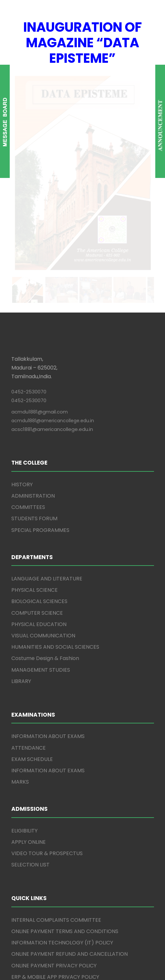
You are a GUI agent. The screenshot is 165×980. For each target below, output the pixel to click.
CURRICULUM (28, 909)
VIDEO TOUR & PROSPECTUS (47, 694)
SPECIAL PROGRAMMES (40, 371)
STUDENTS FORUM (34, 359)
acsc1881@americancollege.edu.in (52, 270)
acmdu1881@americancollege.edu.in (53, 261)
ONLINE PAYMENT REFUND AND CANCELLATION (70, 795)
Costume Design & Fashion (45, 499)
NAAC (19, 863)
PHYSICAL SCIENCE (35, 431)
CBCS (18, 840)
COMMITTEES (28, 348)
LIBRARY (21, 522)
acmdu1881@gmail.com (40, 253)
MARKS (20, 623)
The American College (59, 957)
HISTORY (22, 325)
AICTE (19, 852)
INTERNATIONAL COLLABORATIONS (55, 886)
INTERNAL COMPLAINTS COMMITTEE (56, 761)
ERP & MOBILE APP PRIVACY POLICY (55, 817)
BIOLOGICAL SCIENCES (39, 442)
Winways (120, 965)
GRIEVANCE (26, 829)
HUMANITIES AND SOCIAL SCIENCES (55, 488)
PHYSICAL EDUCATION (39, 465)
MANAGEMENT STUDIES (41, 510)
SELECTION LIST (30, 705)
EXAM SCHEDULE (32, 600)
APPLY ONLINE (29, 683)
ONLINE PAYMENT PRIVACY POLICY (54, 806)
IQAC (18, 874)
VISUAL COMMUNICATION (43, 476)
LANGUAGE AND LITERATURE (47, 419)
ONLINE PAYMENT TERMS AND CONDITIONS (65, 772)
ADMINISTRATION (33, 337)
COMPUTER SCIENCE (37, 453)
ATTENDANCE (29, 588)
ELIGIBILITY (24, 671)
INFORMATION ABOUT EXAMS (48, 577)
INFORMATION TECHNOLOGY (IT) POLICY (62, 783)
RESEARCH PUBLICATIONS (43, 897)
